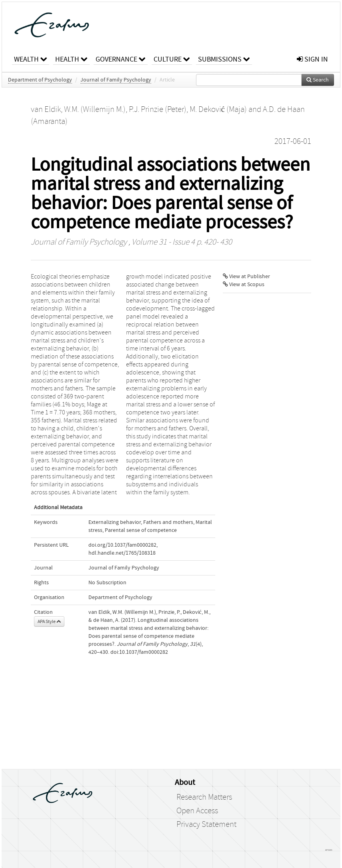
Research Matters (204, 797)
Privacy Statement (206, 824)
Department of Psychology (40, 80)
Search (318, 80)
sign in (312, 59)
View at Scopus (244, 285)
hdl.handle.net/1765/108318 (122, 553)
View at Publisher (246, 277)
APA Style (49, 621)
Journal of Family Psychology (116, 80)
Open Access (197, 811)
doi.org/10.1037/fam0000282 (122, 545)
